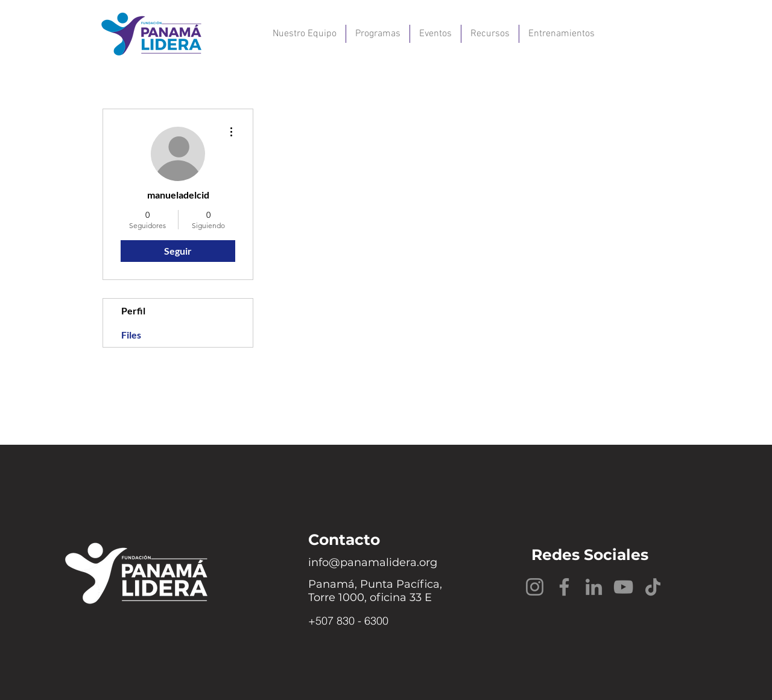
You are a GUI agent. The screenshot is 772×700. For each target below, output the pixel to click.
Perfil (133, 310)
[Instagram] (535, 587)
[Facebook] (564, 587)
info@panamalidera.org (373, 562)
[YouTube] (623, 587)
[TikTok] (653, 587)
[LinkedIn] (594, 587)
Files (131, 335)
